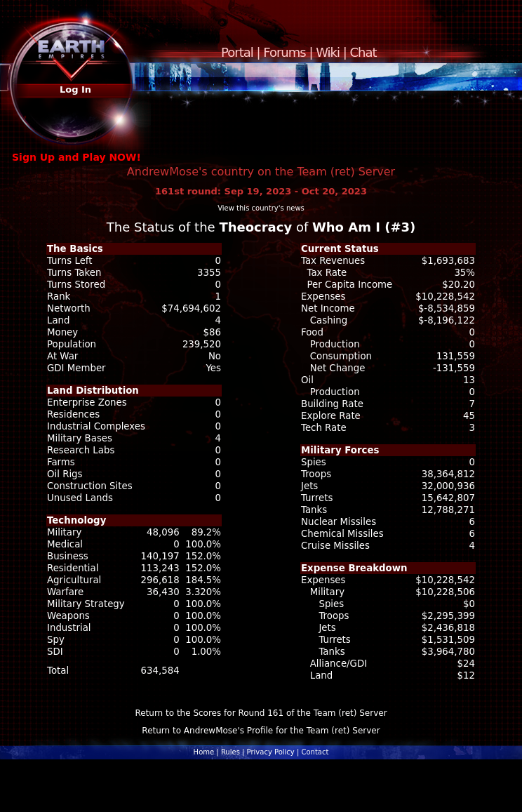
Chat (363, 52)
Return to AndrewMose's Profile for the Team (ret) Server (261, 731)
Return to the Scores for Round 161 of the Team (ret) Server (261, 713)
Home (204, 752)
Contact (315, 752)
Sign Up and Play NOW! (76, 157)
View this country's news (261, 208)
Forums (284, 52)
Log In (75, 89)
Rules (230, 752)
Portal (237, 52)
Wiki (328, 52)
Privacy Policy (271, 752)
